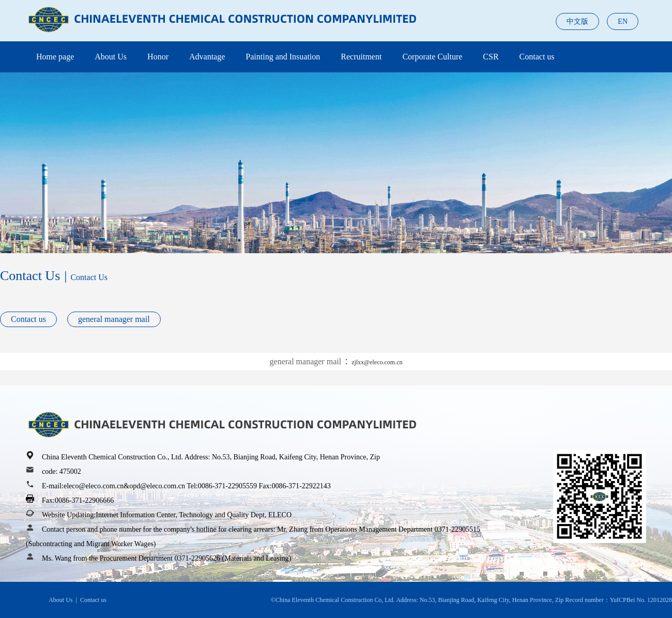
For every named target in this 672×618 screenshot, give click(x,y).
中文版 (577, 21)
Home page (55, 57)
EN (623, 21)
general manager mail (114, 319)
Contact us (537, 57)
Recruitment (361, 57)
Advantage (207, 57)
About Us (111, 57)
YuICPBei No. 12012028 (641, 600)
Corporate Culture (432, 57)
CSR (491, 57)
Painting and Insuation (283, 57)
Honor (158, 57)
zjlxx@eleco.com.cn (377, 362)
